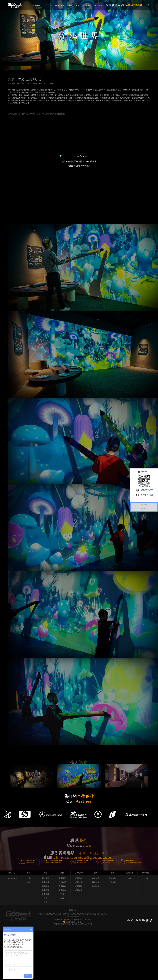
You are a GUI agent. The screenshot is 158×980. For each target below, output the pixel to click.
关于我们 (99, 5)
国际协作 (87, 5)
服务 (70, 5)
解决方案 (60, 5)
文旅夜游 (62, 890)
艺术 (45, 898)
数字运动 (45, 894)
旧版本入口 (12, 873)
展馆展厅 (45, 878)
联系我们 (146, 873)
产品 (49, 5)
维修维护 (96, 882)
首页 (29, 873)
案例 (29, 882)
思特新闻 (112, 878)
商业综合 (45, 886)
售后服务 (96, 886)
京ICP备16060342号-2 (74, 922)
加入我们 (129, 873)
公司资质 (79, 890)
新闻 (78, 5)
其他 (45, 902)
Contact (146, 878)
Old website (12, 878)
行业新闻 (112, 882)
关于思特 (79, 873)
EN (149, 5)
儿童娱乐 (45, 882)
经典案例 (37, 5)
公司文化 (79, 882)
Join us (129, 878)
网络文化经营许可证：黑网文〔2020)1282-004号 (73, 924)
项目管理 (96, 878)
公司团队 (79, 886)
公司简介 (79, 878)
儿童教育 (45, 890)
